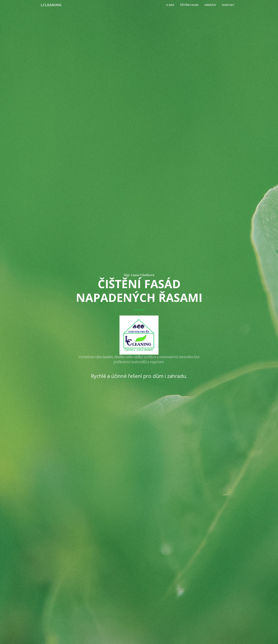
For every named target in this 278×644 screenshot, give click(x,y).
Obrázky (210, 5)
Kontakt (228, 5)
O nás (170, 5)
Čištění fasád (189, 5)
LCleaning (51, 5)
